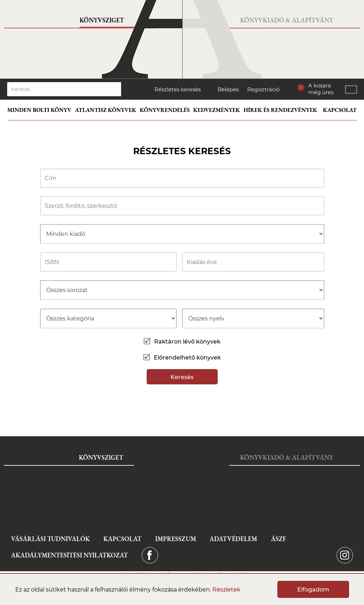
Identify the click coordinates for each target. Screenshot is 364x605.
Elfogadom (313, 590)
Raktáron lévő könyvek (182, 342)
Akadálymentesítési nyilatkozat (69, 555)
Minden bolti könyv (39, 110)
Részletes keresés (178, 89)
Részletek (226, 590)
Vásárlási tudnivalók (50, 539)
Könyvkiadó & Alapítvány (287, 20)
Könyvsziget (102, 20)
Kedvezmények (217, 110)
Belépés (228, 89)
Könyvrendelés (165, 110)
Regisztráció (263, 89)
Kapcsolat (340, 110)
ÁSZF (279, 539)
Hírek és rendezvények (281, 110)
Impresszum (176, 539)
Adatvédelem (233, 539)
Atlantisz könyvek (106, 110)
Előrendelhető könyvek (182, 358)
